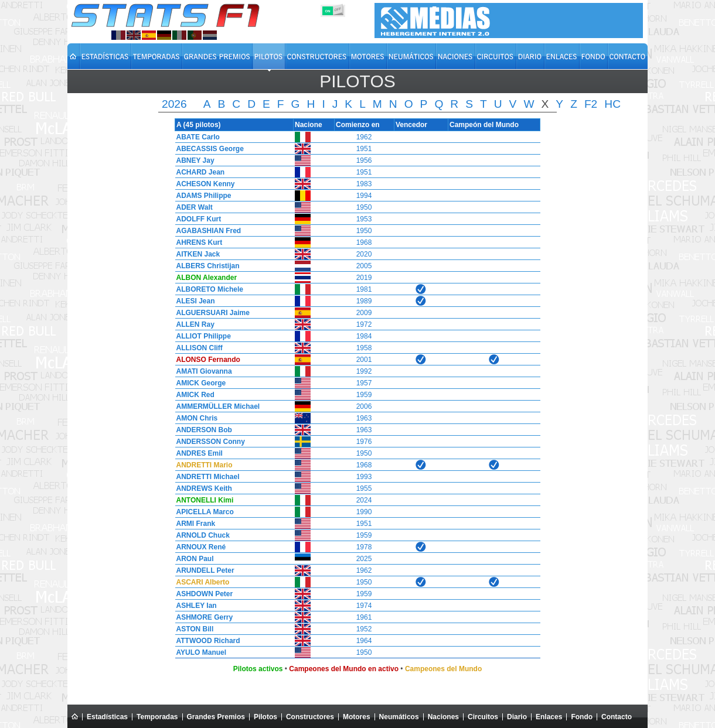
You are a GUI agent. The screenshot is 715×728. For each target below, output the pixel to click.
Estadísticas (107, 717)
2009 (364, 313)
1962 (364, 137)
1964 (364, 641)
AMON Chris (194, 418)
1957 (364, 383)
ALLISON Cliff (197, 348)
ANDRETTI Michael (205, 477)
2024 (364, 500)
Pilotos (265, 717)
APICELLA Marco (202, 512)
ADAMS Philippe (201, 196)
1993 (364, 477)
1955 (364, 488)
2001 (364, 360)
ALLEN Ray (193, 324)
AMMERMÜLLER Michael (215, 406)
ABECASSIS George (207, 149)
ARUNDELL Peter (202, 570)
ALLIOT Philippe (201, 336)
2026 (174, 104)
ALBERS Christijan (205, 266)
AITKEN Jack (195, 254)
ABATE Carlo (195, 137)
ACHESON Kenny (203, 184)
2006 (364, 406)
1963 (364, 418)
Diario (517, 717)
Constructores (310, 717)
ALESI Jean (193, 301)
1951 (364, 149)
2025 (364, 559)
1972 (364, 324)
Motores (357, 717)
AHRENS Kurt (197, 242)
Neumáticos (399, 717)
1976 (364, 442)
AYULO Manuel (199, 652)
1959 (364, 395)
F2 (591, 104)
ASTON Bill (192, 629)
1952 (364, 629)
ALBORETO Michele (207, 289)
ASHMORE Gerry (202, 617)
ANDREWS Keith (201, 488)
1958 (364, 348)
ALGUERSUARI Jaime (210, 313)
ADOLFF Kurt (196, 219)
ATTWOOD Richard (205, 641)
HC (612, 104)
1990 (364, 512)
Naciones (443, 717)
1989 (364, 301)
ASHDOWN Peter (202, 594)
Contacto (617, 717)
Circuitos (483, 717)
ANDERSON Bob (201, 430)
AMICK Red (193, 395)
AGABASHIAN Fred (206, 231)
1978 (364, 547)
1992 (364, 371)
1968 (364, 242)
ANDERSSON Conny (208, 442)
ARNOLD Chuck (200, 535)
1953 (364, 219)
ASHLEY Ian (194, 606)
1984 (364, 336)
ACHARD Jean (198, 172)
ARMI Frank (193, 524)
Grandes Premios (216, 717)
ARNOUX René (198, 547)
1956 (364, 160)
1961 (364, 617)
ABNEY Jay (193, 160)
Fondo (582, 717)
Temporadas (157, 717)
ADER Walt (192, 207)
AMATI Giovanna (201, 371)
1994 (364, 196)
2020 (364, 254)
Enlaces (549, 717)
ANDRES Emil (197, 453)
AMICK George (198, 383)
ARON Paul (192, 559)
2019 (364, 278)
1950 (364, 207)
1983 (364, 184)
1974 (364, 606)
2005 (364, 266)
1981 (364, 289)
